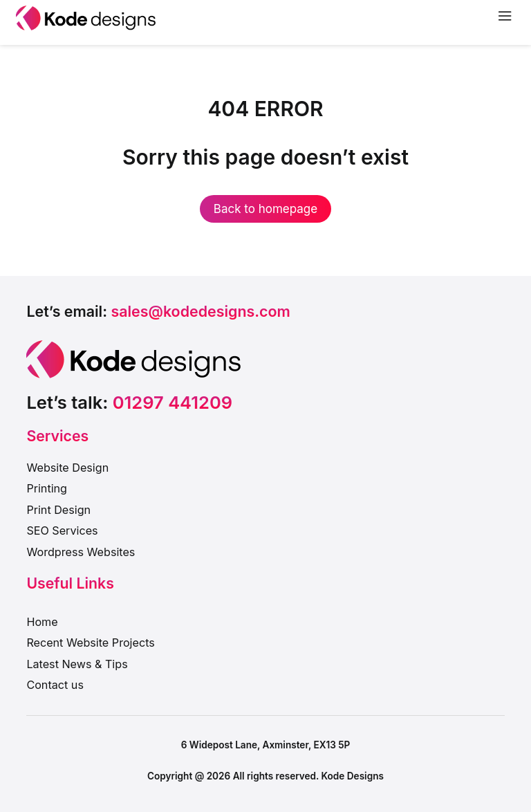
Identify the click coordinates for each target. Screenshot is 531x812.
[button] (158, 312)
